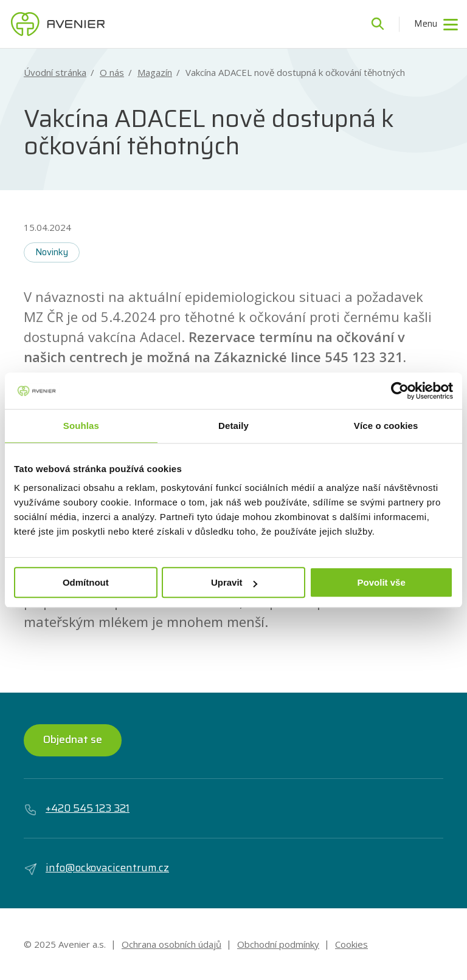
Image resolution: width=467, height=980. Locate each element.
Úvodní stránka (55, 73)
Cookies (351, 944)
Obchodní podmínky (278, 944)
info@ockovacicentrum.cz (96, 868)
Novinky (52, 252)
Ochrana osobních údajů (171, 944)
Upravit (234, 582)
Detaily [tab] (233, 426)
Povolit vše (382, 582)
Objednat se (73, 739)
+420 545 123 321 (77, 809)
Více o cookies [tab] (386, 426)
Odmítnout (86, 582)
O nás (112, 73)
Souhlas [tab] (81, 426)
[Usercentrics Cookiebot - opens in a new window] (400, 391)
